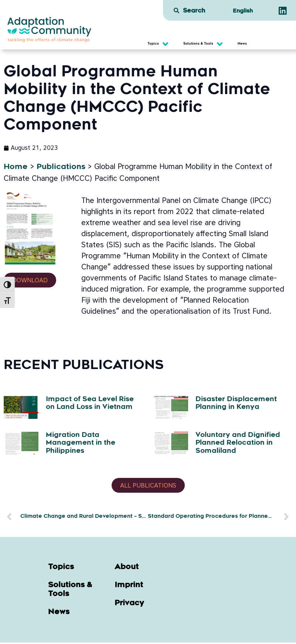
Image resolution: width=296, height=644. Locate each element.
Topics (61, 569)
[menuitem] (243, 11)
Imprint (129, 587)
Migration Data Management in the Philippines (81, 443)
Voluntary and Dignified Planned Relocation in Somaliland (238, 443)
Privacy (129, 605)
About (127, 569)
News (59, 614)
